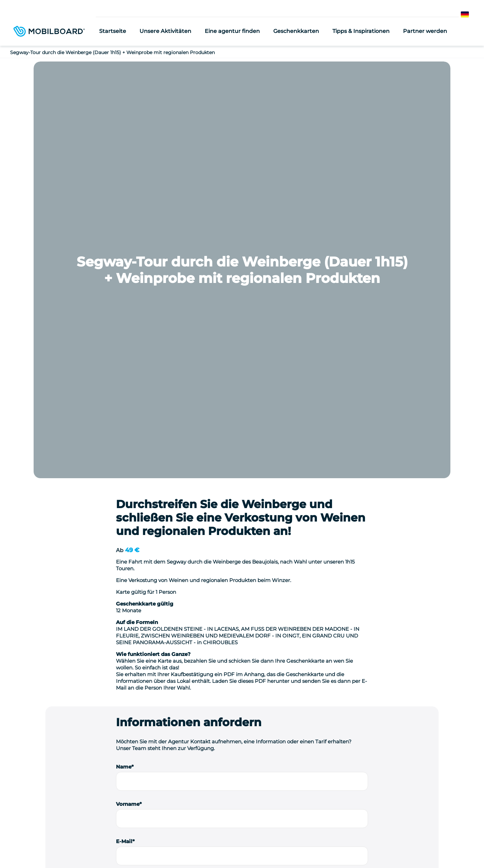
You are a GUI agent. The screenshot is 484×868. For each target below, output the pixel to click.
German (471, 15)
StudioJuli (347, 847)
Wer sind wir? (85, 847)
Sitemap (398, 847)
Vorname (128, 387)
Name (124, 350)
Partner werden (425, 31)
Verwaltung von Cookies (242, 857)
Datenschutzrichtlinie (307, 847)
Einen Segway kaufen (207, 847)
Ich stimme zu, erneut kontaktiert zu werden (183, 655)
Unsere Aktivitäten (165, 31)
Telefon (126, 472)
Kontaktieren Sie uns (404, 780)
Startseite (113, 31)
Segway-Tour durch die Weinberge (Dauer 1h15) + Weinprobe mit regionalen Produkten (112, 52)
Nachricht (129, 509)
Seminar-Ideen (121, 847)
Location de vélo (161, 847)
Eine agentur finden (232, 31)
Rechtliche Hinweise (257, 847)
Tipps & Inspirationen (361, 31)
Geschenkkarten (296, 31)
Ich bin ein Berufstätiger (160, 626)
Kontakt (373, 847)
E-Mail (124, 425)
